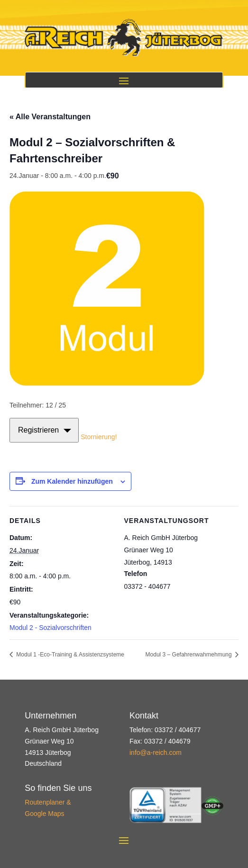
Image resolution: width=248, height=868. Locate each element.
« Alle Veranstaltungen (50, 117)
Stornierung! (99, 436)
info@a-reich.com (156, 753)
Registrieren (38, 430)
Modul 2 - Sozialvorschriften (51, 628)
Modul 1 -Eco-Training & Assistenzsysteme (69, 655)
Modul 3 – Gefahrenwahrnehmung (189, 655)
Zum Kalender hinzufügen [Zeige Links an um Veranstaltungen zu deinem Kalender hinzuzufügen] (72, 481)
